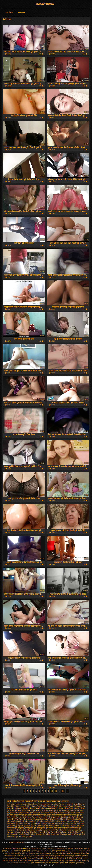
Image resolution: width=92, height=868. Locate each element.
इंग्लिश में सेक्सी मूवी (63, 811)
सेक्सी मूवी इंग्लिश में (74, 832)
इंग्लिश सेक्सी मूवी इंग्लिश (59, 817)
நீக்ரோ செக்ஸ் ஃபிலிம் (39, 849)
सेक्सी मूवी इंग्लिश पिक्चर (59, 832)
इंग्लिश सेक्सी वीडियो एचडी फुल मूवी (68, 821)
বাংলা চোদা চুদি (63, 849)
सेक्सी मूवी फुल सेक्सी (34, 861)
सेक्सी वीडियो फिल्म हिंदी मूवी (49, 856)
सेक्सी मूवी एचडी (50, 853)
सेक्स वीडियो (71, 849)
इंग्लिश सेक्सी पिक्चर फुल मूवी (73, 815)
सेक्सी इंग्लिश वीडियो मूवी (27, 830)
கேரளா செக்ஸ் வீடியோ (11, 858)
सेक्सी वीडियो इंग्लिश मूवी (59, 834)
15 (63, 791)
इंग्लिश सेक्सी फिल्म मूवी (30, 817)
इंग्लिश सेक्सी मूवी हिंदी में (48, 821)
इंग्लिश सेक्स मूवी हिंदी (21, 815)
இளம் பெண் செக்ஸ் (45, 851)
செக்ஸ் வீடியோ (52, 849)
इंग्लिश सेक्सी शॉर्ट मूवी (26, 824)
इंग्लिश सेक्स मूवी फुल (52, 813)
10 (52, 791)
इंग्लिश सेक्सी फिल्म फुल (14, 817)
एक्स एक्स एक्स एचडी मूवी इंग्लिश (59, 824)
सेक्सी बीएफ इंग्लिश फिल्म (30, 832)
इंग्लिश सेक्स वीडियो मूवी (55, 815)
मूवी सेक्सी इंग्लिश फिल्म (53, 826)
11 (56, 791)
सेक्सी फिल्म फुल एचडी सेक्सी (77, 863)
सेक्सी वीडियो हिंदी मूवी (56, 858)
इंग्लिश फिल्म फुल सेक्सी (18, 806)
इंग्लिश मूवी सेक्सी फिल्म (65, 808)
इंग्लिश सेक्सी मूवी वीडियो (74, 819)
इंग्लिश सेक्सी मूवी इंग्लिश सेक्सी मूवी (21, 849)
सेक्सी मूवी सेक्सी (45, 861)
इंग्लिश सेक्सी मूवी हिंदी (32, 821)
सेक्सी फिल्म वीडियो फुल (75, 861)
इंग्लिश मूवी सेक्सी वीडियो (18, 811)
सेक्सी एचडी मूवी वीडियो (81, 856)
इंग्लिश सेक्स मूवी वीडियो (67, 813)
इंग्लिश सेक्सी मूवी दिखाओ (41, 819)
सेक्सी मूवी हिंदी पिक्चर (26, 858)
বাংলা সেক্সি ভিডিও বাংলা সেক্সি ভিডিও (19, 863)
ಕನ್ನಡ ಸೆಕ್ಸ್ (65, 861)
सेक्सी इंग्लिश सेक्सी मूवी (43, 830)
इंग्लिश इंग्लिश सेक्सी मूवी (15, 804)
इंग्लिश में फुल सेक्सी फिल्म (35, 811)
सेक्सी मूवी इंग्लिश (44, 832)
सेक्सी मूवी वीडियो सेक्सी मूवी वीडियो (72, 858)
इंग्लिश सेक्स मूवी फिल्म (37, 813)
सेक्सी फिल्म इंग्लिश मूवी (59, 830)
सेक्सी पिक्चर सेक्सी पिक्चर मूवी (66, 856)
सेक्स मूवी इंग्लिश (67, 826)
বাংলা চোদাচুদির (40, 853)
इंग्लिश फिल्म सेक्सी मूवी (50, 806)
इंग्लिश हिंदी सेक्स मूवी (41, 824)
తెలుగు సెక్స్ (85, 861)
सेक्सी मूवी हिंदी (79, 849)
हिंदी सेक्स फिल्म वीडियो (52, 863)
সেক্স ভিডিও (7, 853)
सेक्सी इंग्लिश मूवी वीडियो (62, 828)
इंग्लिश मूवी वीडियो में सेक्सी (19, 808)
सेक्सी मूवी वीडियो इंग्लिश (27, 834)
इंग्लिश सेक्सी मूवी (44, 817)
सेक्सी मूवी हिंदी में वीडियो (21, 861)
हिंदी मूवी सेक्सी (64, 863)
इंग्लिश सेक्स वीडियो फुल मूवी (37, 815)
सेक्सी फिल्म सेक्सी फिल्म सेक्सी (41, 858)
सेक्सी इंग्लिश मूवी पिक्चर (45, 828)
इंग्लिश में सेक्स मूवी (50, 811)
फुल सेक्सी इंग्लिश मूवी (38, 826)
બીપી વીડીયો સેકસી (55, 861)
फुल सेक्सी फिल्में (7, 849)
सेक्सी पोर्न (20, 856)
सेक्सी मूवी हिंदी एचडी (24, 851)
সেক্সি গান (86, 858)
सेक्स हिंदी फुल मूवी (8, 861)
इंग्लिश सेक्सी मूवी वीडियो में (16, 821)
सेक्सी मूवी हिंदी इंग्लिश (43, 834)
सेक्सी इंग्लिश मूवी (31, 828)
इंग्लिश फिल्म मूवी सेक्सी (34, 806)
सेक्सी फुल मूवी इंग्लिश (74, 830)
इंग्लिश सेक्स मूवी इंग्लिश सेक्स (20, 813)
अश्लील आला (21, 12)
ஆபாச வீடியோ (29, 856)
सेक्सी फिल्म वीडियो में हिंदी (18, 853)
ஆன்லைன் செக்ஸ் (72, 851)
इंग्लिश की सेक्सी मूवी (30, 804)
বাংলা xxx (38, 856)
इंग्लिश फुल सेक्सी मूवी (66, 806)
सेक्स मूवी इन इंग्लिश (18, 828)
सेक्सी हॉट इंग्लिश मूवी (75, 834)
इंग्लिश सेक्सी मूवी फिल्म (57, 819)
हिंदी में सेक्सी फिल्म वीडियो (38, 863)
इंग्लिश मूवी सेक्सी (34, 808)
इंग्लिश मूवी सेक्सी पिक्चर (49, 808)
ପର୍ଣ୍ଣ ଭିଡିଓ (34, 851)
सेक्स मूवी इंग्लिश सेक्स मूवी (46, 3)
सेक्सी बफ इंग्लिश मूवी (14, 832)
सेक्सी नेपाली (70, 853)
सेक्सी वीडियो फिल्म (61, 853)
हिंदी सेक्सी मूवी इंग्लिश (26, 837)
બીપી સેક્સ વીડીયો (84, 851)
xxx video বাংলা (13, 851)
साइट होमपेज (9, 12)
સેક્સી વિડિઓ (30, 853)
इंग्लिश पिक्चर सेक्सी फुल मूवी (47, 804)
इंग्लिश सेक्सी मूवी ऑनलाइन (23, 819)
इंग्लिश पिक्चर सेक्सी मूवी (65, 804)
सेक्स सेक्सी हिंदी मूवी (80, 853)
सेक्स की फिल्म (12, 856)
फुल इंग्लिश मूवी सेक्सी (23, 826)
